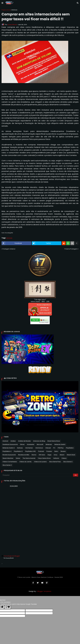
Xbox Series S (68, 462)
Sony (56, 455)
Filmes (22, 445)
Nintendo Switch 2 (9, 448)
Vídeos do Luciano (40, 462)
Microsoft (40, 445)
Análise (13, 441)
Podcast (41, 451)
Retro (56, 451)
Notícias (15, 10)
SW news (42, 455)
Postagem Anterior (9, 249)
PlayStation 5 (18, 451)
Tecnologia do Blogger (11, 556)
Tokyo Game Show (44, 458)
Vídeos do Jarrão (25, 462)
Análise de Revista (24, 441)
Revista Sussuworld (9, 455)
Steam (62, 455)
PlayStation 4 (7, 451)
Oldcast (48, 448)
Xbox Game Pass (55, 462)
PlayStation (70, 448)
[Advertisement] (40, 505)
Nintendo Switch (60, 445)
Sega (49, 455)
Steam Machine (8, 458)
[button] (2, 3)
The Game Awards (29, 458)
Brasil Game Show (54, 441)
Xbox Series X (7, 465)
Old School (39, 448)
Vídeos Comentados (10, 462)
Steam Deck (71, 455)
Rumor (34, 455)
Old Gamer (29, 448)
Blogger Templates (44, 591)
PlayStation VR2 (30, 451)
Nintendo (49, 445)
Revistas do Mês (24, 455)
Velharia (56, 458)
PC (54, 448)
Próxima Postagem (71, 249)
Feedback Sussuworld (10, 445)
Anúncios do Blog (39, 441)
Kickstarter (31, 445)
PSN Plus (61, 448)
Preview (49, 451)
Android (5, 441)
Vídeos (64, 458)
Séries (18, 458)
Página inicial (6, 10)
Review (63, 451)
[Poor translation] (8, 607)
